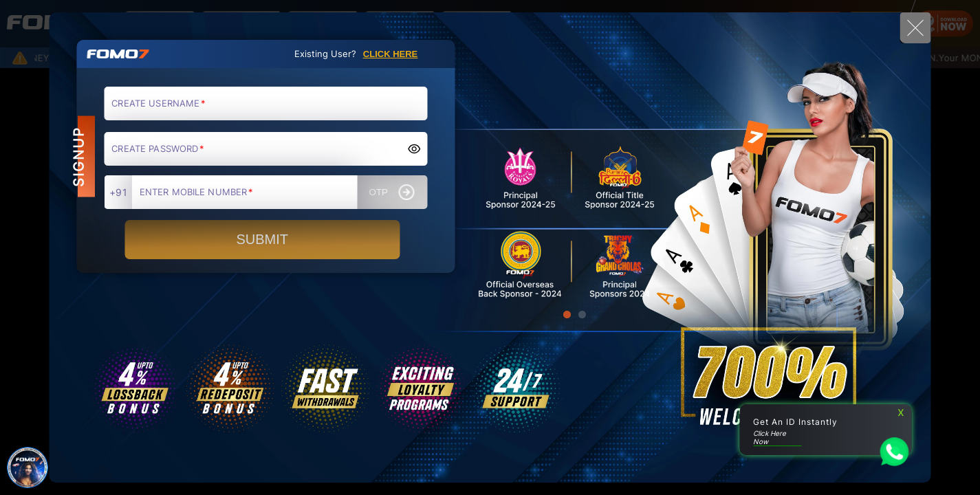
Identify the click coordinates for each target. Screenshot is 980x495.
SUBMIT (262, 239)
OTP (392, 192)
